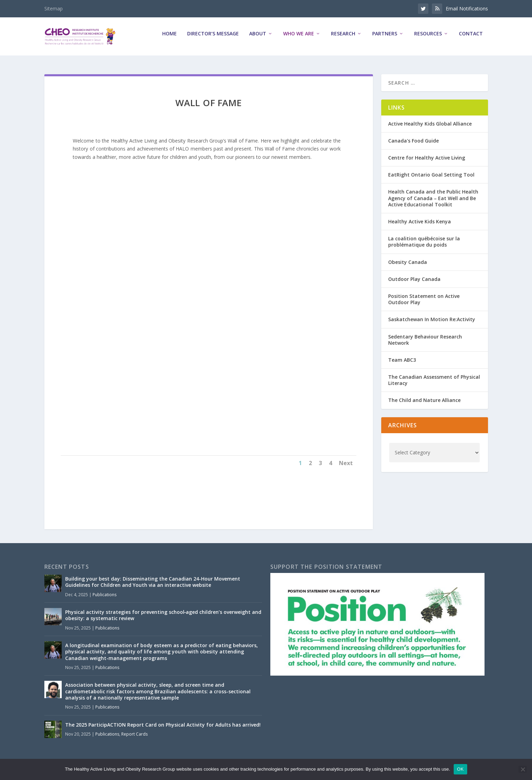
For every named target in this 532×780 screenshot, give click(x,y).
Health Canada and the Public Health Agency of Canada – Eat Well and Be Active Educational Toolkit (433, 198)
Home (169, 39)
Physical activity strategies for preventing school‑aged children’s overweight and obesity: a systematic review (163, 615)
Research (343, 39)
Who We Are (299, 39)
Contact (471, 39)
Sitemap (54, 8)
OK (460, 769)
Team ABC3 (402, 360)
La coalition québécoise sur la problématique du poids (424, 242)
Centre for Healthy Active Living (427, 158)
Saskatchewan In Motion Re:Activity (432, 320)
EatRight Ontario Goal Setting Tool (431, 175)
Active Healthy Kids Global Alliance (430, 124)
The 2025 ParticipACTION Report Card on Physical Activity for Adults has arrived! (163, 725)
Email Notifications (467, 8)
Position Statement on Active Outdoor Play (424, 299)
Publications (104, 595)
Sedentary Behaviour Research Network (425, 340)
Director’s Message (213, 39)
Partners (385, 39)
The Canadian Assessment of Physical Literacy (434, 380)
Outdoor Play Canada (414, 279)
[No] (523, 769)
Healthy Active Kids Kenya (420, 221)
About (258, 39)
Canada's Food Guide (413, 141)
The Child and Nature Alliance (424, 400)
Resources (428, 39)
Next (346, 463)
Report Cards (134, 734)
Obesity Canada (408, 262)
